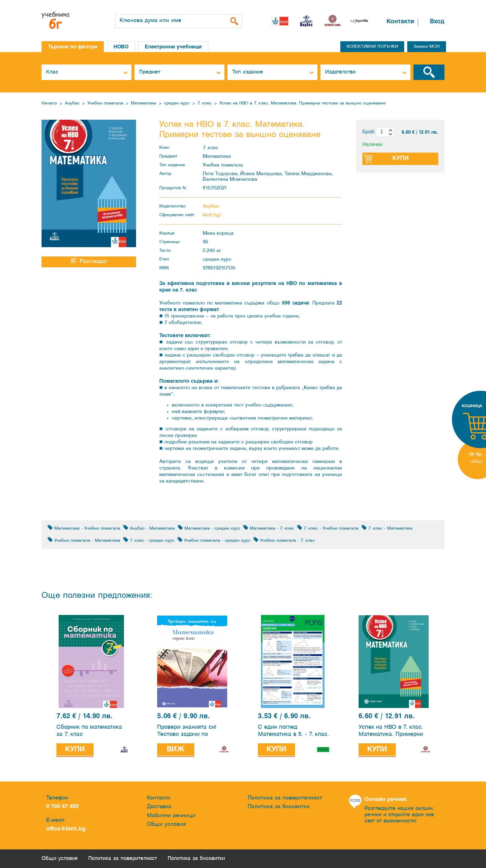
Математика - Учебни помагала (84, 528)
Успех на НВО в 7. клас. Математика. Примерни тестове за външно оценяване (303, 103)
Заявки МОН (427, 47)
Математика (144, 103)
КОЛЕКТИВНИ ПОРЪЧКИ (372, 47)
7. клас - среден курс (149, 540)
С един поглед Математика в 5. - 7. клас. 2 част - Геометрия (293, 732)
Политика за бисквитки (279, 807)
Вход (437, 22)
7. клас (205, 103)
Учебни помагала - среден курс (214, 540)
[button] (374, 22)
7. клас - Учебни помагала (328, 528)
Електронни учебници (173, 47)
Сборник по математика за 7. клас (89, 731)
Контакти (400, 22)
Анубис (72, 103)
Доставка (159, 807)
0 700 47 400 (64, 807)
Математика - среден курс (209, 528)
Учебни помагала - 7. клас (284, 540)
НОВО (121, 47)
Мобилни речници (171, 816)
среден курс (177, 103)
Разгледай (89, 261)
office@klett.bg (66, 829)
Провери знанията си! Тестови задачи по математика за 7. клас (187, 732)
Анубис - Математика (149, 528)
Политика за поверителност (285, 798)
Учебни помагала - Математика (84, 540)
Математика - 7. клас (269, 528)
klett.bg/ (212, 215)
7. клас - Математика (387, 528)
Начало (49, 103)
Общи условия (166, 824)
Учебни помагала (105, 103)
